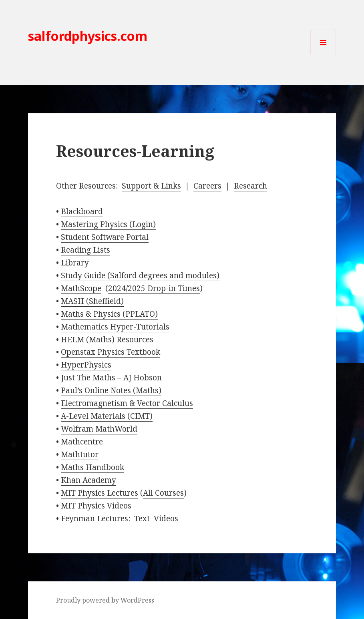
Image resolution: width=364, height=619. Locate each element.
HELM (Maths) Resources (107, 340)
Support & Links (151, 186)
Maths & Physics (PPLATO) (109, 314)
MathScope (81, 288)
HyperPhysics (86, 365)
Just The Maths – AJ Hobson (111, 378)
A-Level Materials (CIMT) (107, 416)
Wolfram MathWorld (99, 429)
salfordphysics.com (88, 36)
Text (142, 519)
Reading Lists (85, 250)
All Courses (163, 493)
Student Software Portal (105, 237)
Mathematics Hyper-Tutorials (115, 327)
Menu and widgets (323, 55)
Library (75, 263)
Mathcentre (82, 442)
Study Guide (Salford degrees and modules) (140, 275)
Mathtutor (80, 454)
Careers (207, 186)
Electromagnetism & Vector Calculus (127, 403)
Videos (166, 519)
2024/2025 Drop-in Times (154, 288)
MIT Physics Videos (96, 506)
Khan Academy (88, 480)
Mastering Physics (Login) (108, 224)
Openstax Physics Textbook (111, 352)
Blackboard (82, 211)
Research (250, 186)
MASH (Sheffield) (92, 301)
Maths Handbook (93, 467)
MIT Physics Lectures (100, 493)
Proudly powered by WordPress (105, 600)
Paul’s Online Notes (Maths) (111, 390)
